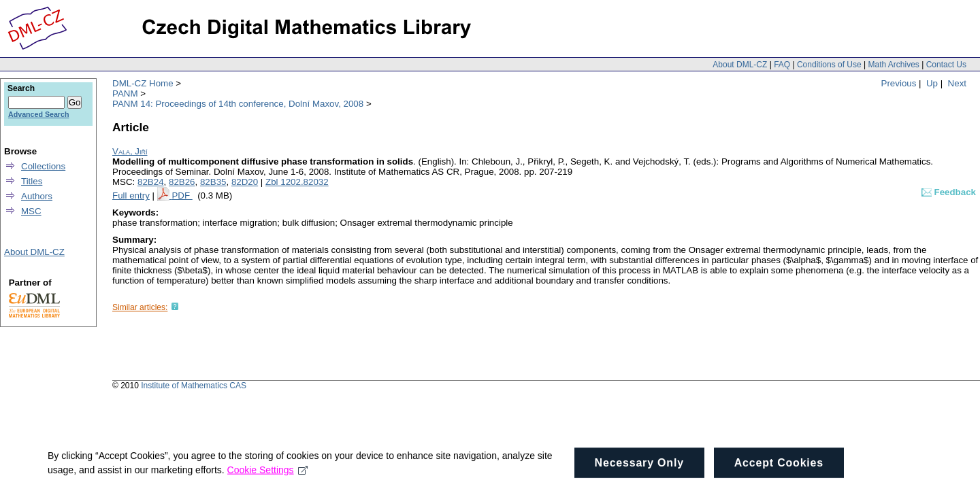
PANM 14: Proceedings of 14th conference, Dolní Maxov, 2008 (238, 104)
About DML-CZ (740, 65)
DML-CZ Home (143, 83)
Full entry (131, 195)
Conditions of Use (829, 65)
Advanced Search (38, 114)
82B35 (213, 182)
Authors (37, 196)
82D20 (245, 182)
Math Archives (893, 65)
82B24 (151, 182)
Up (932, 83)
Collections (43, 166)
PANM (125, 93)
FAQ (782, 65)
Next (957, 83)
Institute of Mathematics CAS (194, 386)
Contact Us (946, 65)
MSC (31, 211)
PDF (182, 195)
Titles (32, 181)
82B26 (182, 182)
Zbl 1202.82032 (297, 182)
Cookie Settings (268, 475)
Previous (899, 83)
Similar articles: (140, 307)
